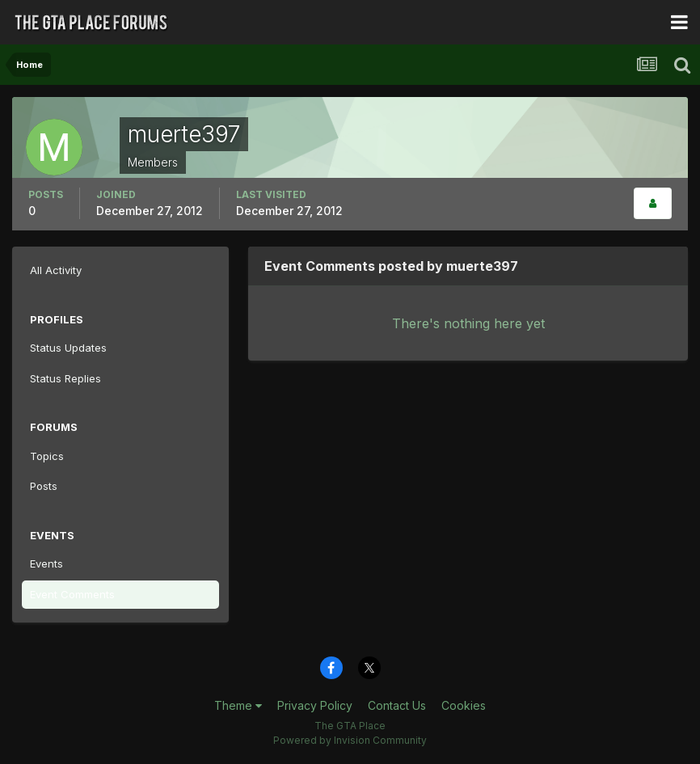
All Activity (56, 270)
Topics (47, 456)
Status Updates (68, 348)
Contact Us (397, 705)
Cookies (464, 705)
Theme (238, 705)
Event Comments (72, 594)
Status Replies (65, 378)
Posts (44, 486)
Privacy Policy (315, 705)
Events (46, 564)
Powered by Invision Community (350, 740)
